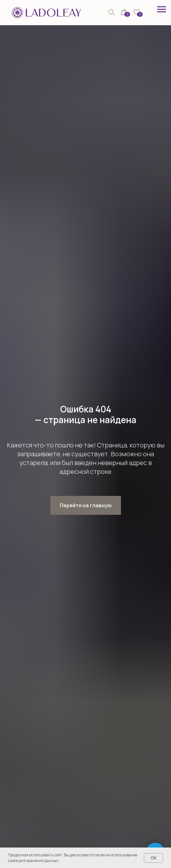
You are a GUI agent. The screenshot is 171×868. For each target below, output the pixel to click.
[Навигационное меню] (162, 9)
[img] (112, 12)
